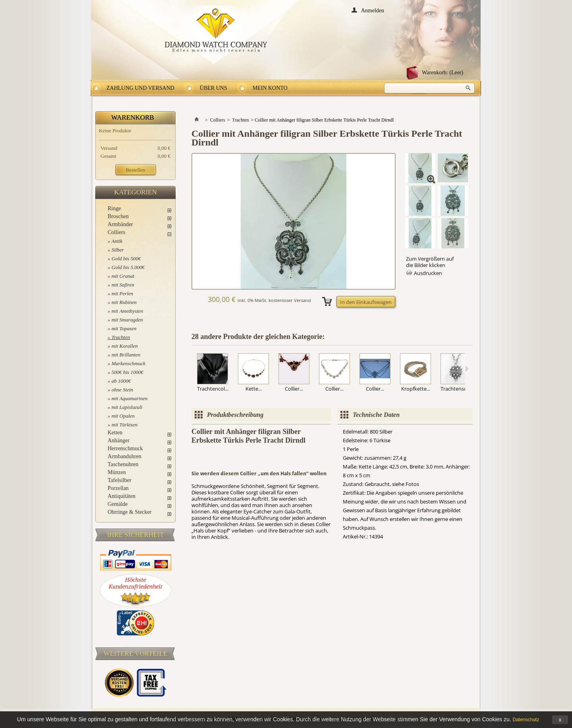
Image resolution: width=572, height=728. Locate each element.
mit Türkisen (125, 425)
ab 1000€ (121, 381)
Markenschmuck (129, 363)
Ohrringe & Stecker (129, 512)
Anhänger (119, 440)
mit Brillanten (126, 355)
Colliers (116, 232)
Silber (118, 250)
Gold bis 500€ (126, 258)
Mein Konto (270, 88)
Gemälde (118, 504)
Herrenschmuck (125, 448)
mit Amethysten (128, 311)
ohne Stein (123, 390)
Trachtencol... (213, 389)
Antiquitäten (122, 496)
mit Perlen (123, 293)
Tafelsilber (120, 480)
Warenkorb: (443, 73)
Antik (117, 241)
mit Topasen (124, 328)
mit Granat (123, 276)
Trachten (121, 337)
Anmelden (373, 10)
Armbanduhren (125, 456)
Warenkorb (133, 117)
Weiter (467, 369)
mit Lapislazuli (127, 407)
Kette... (254, 389)
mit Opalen (123, 416)
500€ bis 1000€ (128, 372)
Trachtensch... (457, 389)
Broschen (118, 216)
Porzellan (118, 488)
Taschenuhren (123, 464)
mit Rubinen (124, 302)
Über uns (214, 88)
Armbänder (120, 224)
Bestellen (135, 170)
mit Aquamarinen (129, 398)
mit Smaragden (127, 320)
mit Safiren (123, 285)
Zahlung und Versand (140, 88)
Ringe (114, 208)
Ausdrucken (428, 273)
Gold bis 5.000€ (128, 267)
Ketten (115, 433)
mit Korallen (125, 346)
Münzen (117, 472)
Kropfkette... (416, 389)
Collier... (294, 389)
